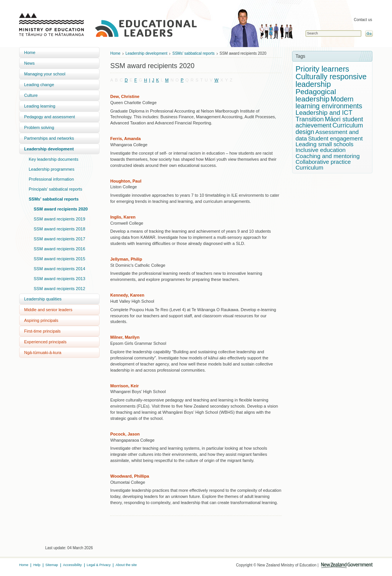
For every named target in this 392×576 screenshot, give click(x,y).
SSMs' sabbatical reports (54, 199)
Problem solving (39, 127)
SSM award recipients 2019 (60, 219)
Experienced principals (45, 342)
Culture (31, 95)
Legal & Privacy (99, 565)
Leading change (39, 85)
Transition (310, 119)
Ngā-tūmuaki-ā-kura (43, 352)
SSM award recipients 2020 (61, 209)
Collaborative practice (323, 162)
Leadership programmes (51, 169)
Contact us (363, 20)
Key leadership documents (54, 159)
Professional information (51, 179)
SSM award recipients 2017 (60, 239)
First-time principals (42, 331)
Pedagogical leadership (316, 95)
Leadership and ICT (324, 113)
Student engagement (336, 138)
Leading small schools (324, 144)
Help (37, 565)
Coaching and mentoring (328, 156)
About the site (126, 565)
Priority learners (322, 69)
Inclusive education (321, 150)
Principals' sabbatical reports (56, 189)
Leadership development (49, 149)
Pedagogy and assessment (50, 117)
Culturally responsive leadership (331, 80)
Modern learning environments (329, 103)
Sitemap (52, 565)
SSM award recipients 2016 (60, 249)
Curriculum (310, 167)
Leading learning (40, 106)
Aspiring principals (41, 320)
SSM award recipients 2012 (60, 289)
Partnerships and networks (49, 138)
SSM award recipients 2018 (60, 229)
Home (30, 52)
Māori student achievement (329, 122)
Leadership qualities (43, 299)
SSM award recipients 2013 (60, 279)
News (29, 63)
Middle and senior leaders (48, 310)
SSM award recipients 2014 (60, 269)
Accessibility (73, 565)
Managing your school (45, 74)
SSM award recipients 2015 (60, 259)
